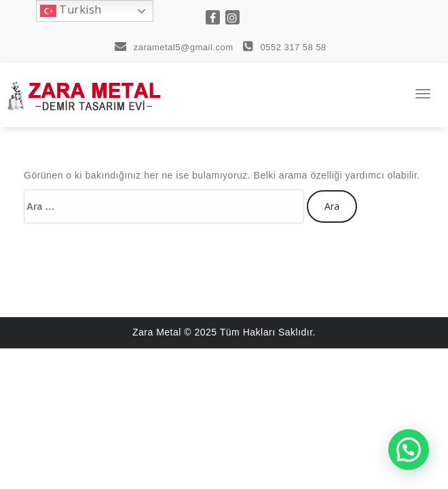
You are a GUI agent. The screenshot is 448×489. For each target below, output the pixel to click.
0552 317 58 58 (285, 47)
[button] (409, 450)
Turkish (71, 11)
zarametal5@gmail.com (174, 47)
